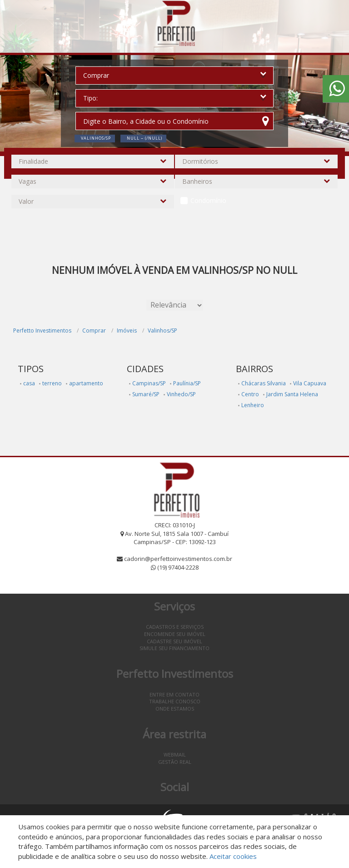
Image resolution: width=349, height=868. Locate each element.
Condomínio (208, 200)
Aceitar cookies (233, 856)
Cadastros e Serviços (175, 627)
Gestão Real (175, 762)
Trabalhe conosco (175, 701)
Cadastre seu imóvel (174, 641)
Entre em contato (174, 694)
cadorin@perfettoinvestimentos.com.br (178, 559)
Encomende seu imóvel (175, 634)
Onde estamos (175, 709)
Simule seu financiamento (174, 648)
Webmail (175, 754)
